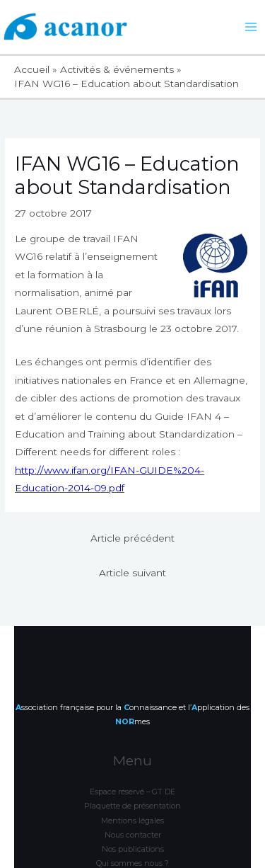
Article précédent (132, 538)
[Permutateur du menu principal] (251, 27)
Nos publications (133, 814)
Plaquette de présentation (132, 771)
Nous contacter (133, 799)
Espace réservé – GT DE (132, 756)
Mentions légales (132, 785)
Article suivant (132, 573)
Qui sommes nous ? (132, 828)
